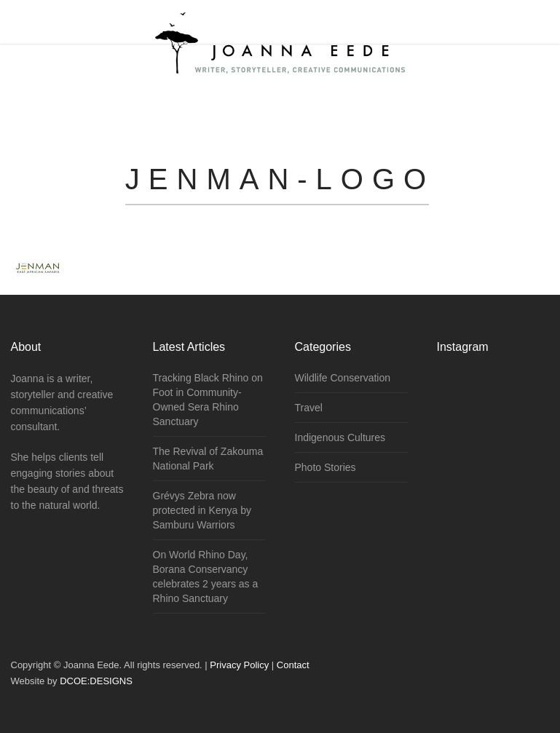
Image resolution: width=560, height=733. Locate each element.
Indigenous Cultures (340, 437)
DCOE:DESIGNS (96, 681)
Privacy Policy (239, 665)
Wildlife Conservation (343, 378)
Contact (293, 665)
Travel (309, 408)
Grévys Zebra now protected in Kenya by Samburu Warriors (202, 510)
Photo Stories (326, 467)
